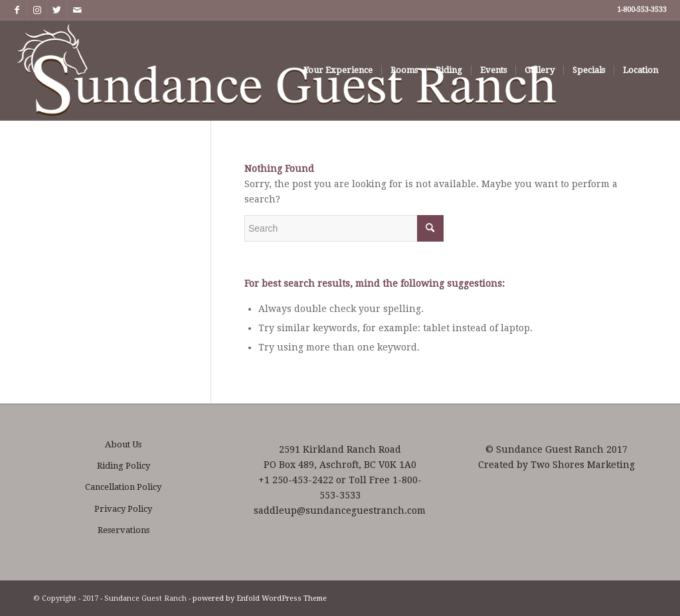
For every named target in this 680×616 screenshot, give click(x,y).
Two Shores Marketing (583, 465)
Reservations (124, 530)
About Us (123, 444)
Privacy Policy (123, 509)
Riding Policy (124, 466)
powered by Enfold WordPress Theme (260, 598)
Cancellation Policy (123, 487)
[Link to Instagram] (37, 10)
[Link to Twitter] (57, 10)
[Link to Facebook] (17, 10)
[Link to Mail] (77, 10)
